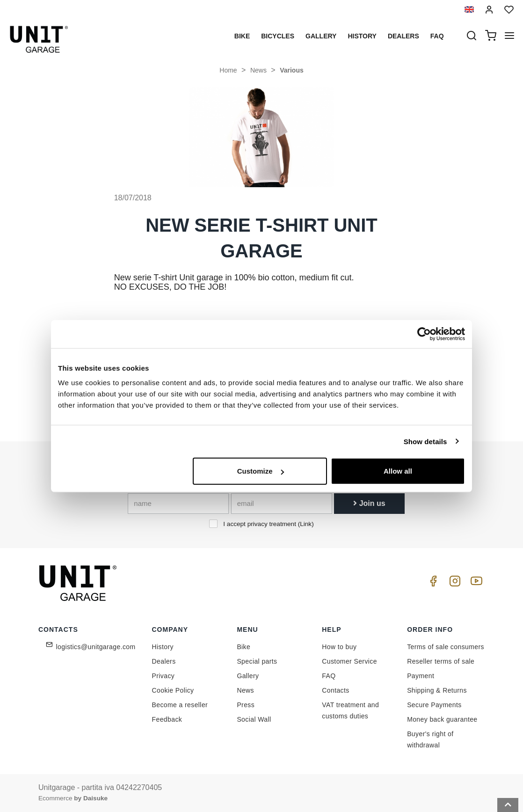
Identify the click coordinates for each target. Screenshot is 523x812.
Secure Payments (434, 705)
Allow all (398, 471)
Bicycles (278, 36)
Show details (425, 441)
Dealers (403, 36)
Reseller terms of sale (441, 661)
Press (246, 705)
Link (306, 524)
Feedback (167, 719)
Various (292, 70)
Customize (261, 471)
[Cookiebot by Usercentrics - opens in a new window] (424, 334)
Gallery (321, 36)
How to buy (339, 647)
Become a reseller (180, 705)
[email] (282, 504)
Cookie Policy (173, 690)
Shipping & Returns (437, 690)
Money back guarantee (442, 719)
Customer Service (349, 661)
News (258, 70)
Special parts (257, 661)
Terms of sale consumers (446, 647)
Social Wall (254, 719)
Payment (421, 676)
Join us (369, 503)
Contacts (335, 690)
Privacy (163, 676)
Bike (242, 36)
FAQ (329, 676)
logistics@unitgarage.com (96, 647)
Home (228, 70)
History (362, 36)
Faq (437, 36)
